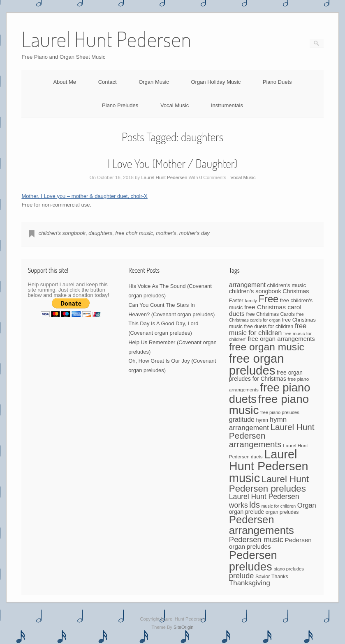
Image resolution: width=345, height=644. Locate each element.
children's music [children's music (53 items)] (286, 285)
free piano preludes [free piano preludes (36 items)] (280, 412)
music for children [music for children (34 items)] (279, 506)
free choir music (134, 233)
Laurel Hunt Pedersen (164, 177)
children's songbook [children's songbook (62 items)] (255, 291)
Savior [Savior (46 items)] (263, 577)
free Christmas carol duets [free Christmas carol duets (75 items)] (265, 310)
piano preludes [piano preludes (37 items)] (289, 569)
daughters (100, 233)
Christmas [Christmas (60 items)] (296, 291)
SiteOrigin (184, 627)
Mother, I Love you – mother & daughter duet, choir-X (84, 196)
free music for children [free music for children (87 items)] (268, 329)
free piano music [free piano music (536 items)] (269, 405)
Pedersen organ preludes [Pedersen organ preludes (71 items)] (270, 543)
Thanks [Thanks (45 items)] (280, 577)
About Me (65, 82)
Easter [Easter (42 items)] (236, 301)
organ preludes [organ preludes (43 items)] (282, 512)
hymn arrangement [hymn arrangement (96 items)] (258, 424)
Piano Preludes (120, 105)
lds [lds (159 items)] (255, 505)
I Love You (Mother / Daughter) (173, 163)
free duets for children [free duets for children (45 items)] (269, 327)
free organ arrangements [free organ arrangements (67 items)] (281, 339)
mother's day (194, 233)
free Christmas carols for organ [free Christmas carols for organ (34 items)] (266, 317)
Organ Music (154, 82)
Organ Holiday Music (216, 82)
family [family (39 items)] (251, 301)
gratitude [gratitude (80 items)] (242, 420)
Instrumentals (227, 105)
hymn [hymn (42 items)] (262, 420)
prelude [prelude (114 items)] (241, 576)
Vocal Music (175, 105)
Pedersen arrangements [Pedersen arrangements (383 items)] (262, 525)
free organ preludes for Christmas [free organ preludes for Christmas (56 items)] (266, 376)
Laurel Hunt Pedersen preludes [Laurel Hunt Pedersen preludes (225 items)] (269, 484)
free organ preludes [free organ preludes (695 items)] (257, 364)
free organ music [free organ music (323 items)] (267, 347)
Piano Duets (277, 82)
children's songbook (62, 233)
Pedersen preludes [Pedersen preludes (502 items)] (253, 561)
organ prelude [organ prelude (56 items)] (247, 512)
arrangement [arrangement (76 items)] (247, 285)
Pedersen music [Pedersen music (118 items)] (256, 539)
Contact (108, 82)
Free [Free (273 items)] (269, 299)
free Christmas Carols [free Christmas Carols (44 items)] (270, 314)
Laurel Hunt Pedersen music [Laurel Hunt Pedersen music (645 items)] (269, 466)
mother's (166, 233)
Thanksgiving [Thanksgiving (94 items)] (250, 583)
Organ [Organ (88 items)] (307, 505)
